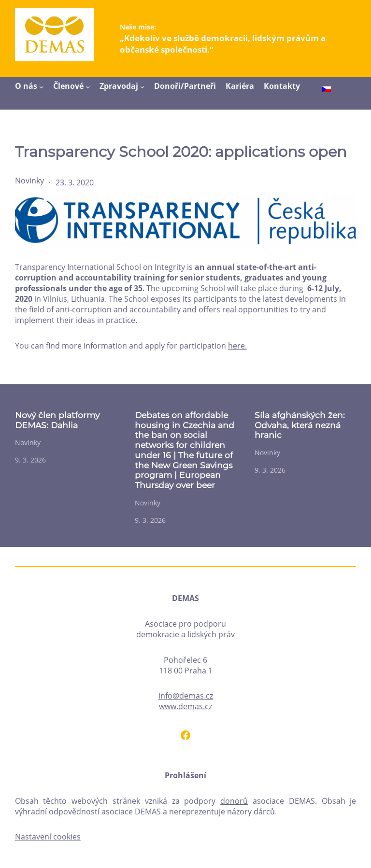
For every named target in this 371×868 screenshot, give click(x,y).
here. (237, 346)
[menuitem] (327, 90)
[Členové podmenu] (88, 87)
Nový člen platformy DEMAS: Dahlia (57, 420)
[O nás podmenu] (41, 87)
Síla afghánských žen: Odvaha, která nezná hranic (300, 425)
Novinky (29, 181)
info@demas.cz (186, 696)
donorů (234, 801)
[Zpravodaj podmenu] (142, 87)
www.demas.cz (185, 706)
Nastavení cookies (48, 837)
